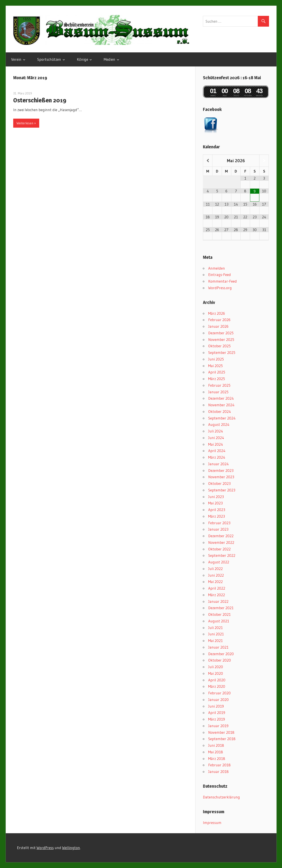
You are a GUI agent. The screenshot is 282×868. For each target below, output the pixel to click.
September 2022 (222, 555)
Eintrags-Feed (220, 275)
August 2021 (219, 621)
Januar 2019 (218, 726)
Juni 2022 (216, 575)
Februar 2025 (219, 385)
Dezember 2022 (221, 536)
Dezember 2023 (221, 470)
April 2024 (217, 451)
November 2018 (221, 732)
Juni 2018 (216, 745)
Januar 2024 (218, 464)
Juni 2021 (216, 634)
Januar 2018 (218, 771)
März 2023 (217, 516)
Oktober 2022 (219, 549)
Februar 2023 (219, 523)
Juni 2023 (216, 497)
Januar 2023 (218, 529)
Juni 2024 (216, 438)
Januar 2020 (218, 700)
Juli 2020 (216, 667)
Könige (83, 59)
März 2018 (217, 759)
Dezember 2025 (221, 333)
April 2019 (217, 713)
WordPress (45, 848)
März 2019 (217, 719)
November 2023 (221, 477)
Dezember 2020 (221, 654)
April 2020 (217, 680)
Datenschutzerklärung (221, 797)
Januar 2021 (218, 647)
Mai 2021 (215, 641)
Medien (109, 59)
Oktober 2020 (220, 660)
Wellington (71, 848)
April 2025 (217, 372)
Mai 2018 (216, 752)
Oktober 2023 (219, 483)
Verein (16, 59)
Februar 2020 (219, 693)
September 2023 (222, 490)
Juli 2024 (216, 431)
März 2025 (217, 379)
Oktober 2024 (220, 411)
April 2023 (217, 510)
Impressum (212, 823)
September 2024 (222, 418)
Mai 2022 (215, 582)
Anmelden (217, 268)
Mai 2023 (215, 503)
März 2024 (217, 457)
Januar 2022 (218, 601)
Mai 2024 (216, 444)
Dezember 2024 (221, 398)
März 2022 (217, 595)
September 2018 (222, 739)
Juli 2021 (215, 628)
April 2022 (217, 588)
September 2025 (222, 352)
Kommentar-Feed (223, 281)
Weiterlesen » (26, 123)
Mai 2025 (215, 366)
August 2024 (219, 424)
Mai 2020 (216, 673)
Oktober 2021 (219, 614)
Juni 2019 (216, 706)
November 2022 (221, 542)
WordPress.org (220, 288)
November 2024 (221, 405)
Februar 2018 (219, 765)
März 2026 (217, 313)
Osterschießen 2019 (40, 100)
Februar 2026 (219, 320)
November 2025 (221, 339)
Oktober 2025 (219, 346)
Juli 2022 (215, 569)
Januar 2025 (218, 392)
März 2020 (217, 686)
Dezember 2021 (221, 608)
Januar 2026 (218, 326)
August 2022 (219, 562)
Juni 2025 (216, 359)
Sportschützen (49, 59)
